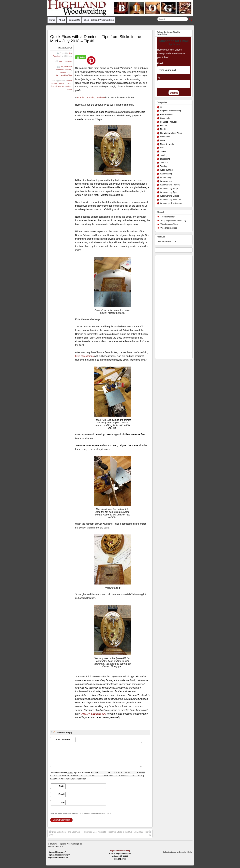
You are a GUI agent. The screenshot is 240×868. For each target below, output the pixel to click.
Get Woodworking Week (171, 133)
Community (165, 118)
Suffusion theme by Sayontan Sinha (178, 852)
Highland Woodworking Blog (70, 844)
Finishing (164, 129)
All (62, 67)
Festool (68, 70)
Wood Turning (166, 170)
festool (54, 86)
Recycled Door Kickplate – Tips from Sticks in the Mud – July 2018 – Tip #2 (118, 833)
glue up (61, 86)
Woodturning (166, 177)
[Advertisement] (170, 306)
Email (161, 63)
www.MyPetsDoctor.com (93, 714)
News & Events (167, 144)
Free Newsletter (168, 217)
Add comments (65, 61)
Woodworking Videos (169, 196)
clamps (61, 83)
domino (68, 83)
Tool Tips (164, 163)
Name (62, 786)
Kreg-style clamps (84, 356)
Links (162, 140)
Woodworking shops (169, 188)
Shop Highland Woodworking (99, 20)
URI (63, 803)
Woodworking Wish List (171, 200)
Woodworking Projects (170, 185)
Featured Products (168, 122)
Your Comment (63, 739)
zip (159, 78)
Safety (163, 151)
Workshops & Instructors (171, 203)
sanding (164, 155)
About (62, 20)
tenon (69, 89)
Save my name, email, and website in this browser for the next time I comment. (82, 813)
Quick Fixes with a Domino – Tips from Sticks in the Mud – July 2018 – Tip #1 (96, 39)
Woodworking (65, 72)
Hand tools (165, 137)
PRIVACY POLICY (55, 846)
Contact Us (74, 20)
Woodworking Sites (169, 224)
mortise (68, 86)
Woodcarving (166, 174)
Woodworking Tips (64, 75)
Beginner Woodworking (170, 111)
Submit (174, 93)
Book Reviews (166, 115)
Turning (163, 166)
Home (52, 20)
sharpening (165, 159)
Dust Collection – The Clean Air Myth (64, 833)
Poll (162, 148)
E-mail (61, 794)
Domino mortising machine (91, 98)
